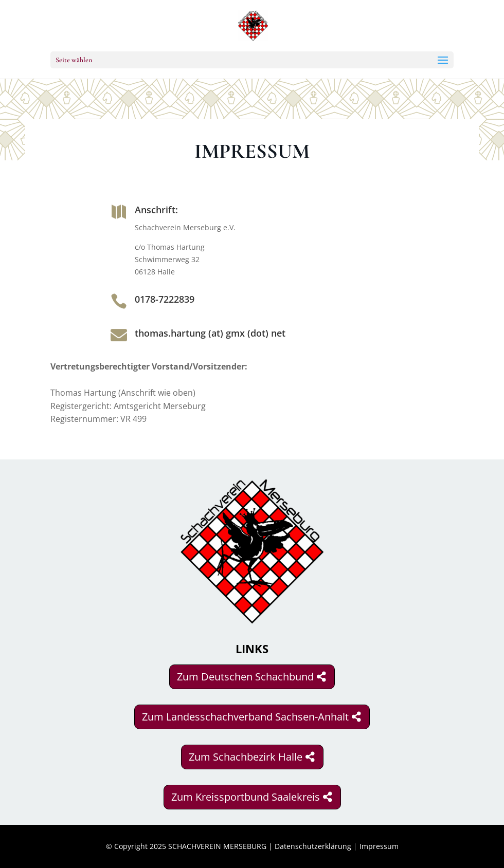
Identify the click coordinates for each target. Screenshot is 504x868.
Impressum (379, 846)
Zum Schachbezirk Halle (246, 757)
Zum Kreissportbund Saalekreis (246, 797)
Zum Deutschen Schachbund (245, 677)
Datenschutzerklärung (313, 846)
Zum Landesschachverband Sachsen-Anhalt (245, 717)
